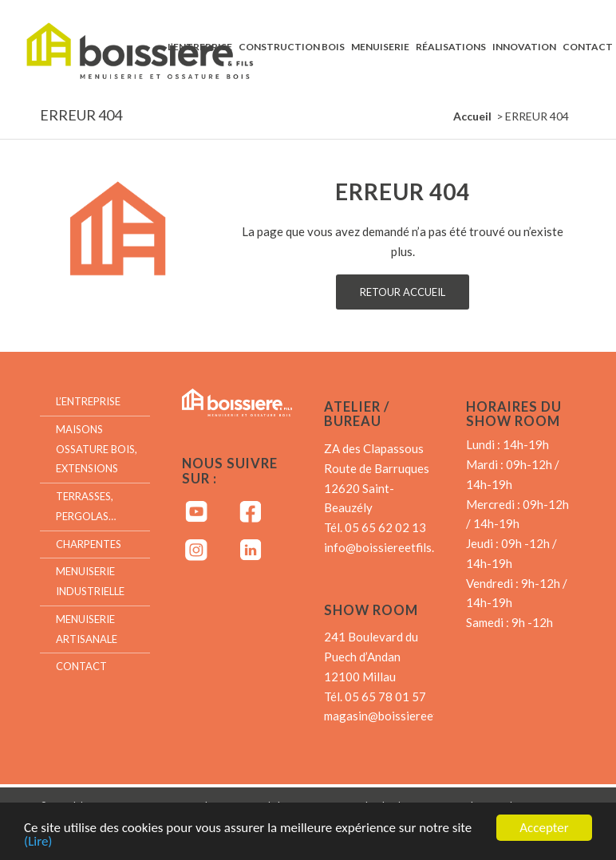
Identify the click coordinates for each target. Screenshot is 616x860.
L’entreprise (88, 401)
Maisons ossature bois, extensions (97, 449)
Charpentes (89, 544)
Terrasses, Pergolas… (86, 506)
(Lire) (38, 843)
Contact (81, 666)
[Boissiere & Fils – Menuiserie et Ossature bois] (154, 46)
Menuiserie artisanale (87, 629)
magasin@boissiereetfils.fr (395, 716)
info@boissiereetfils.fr (384, 547)
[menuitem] (200, 46)
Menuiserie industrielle (90, 581)
